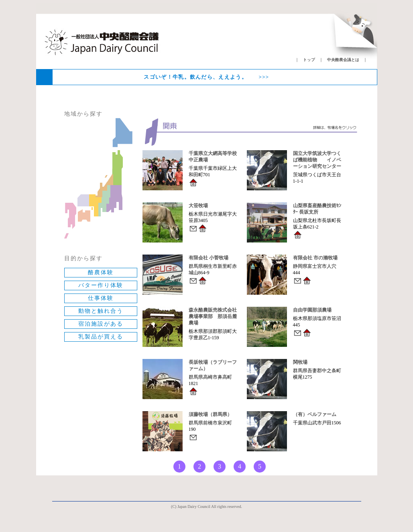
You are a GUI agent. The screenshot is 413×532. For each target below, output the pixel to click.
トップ (309, 60)
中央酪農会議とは (343, 60)
